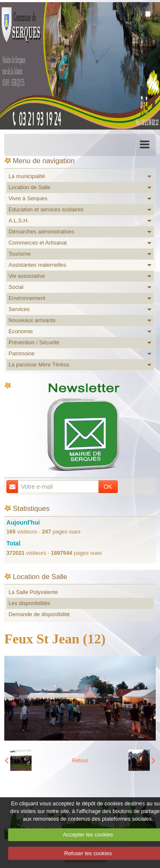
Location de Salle (29, 187)
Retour (80, 760)
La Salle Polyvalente (33, 592)
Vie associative (27, 276)
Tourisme (20, 254)
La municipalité (27, 176)
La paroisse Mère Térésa (39, 365)
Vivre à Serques (28, 198)
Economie (21, 331)
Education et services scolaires (46, 209)
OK (108, 487)
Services (19, 309)
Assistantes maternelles (37, 265)
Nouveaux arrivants (32, 320)
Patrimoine (22, 353)
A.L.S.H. (19, 221)
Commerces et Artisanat (38, 243)
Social (16, 287)
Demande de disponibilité (39, 614)
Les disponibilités (29, 603)
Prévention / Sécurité (34, 342)
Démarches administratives (41, 232)
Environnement (27, 298)
